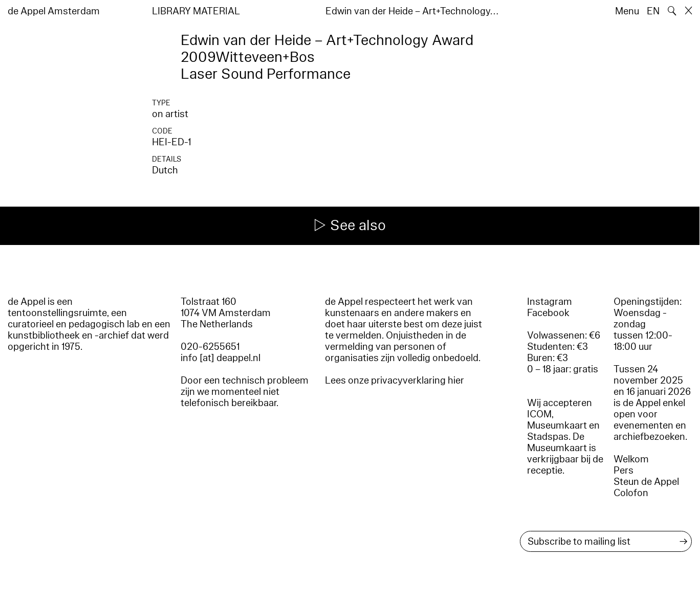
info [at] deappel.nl (221, 358)
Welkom (631, 459)
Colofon (631, 493)
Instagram (550, 302)
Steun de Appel (646, 482)
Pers (624, 471)
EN (653, 11)
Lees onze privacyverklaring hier (395, 381)
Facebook (548, 313)
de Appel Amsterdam (54, 11)
